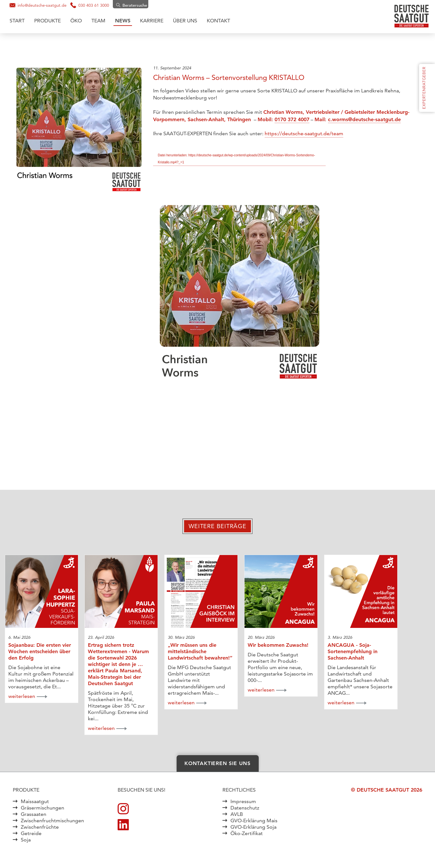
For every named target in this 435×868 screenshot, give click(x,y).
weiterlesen (22, 696)
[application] (239, 298)
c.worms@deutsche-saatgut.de (364, 119)
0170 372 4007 (292, 119)
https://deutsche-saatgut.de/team (304, 133)
